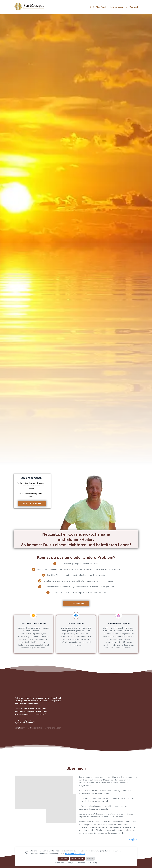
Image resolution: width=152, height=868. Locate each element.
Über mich (134, 7)
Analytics (70, 863)
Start (92, 7)
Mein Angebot (102, 7)
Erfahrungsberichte (119, 7)
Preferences (81, 863)
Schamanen (99, 814)
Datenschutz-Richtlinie (75, 854)
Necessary (60, 863)
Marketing (93, 863)
